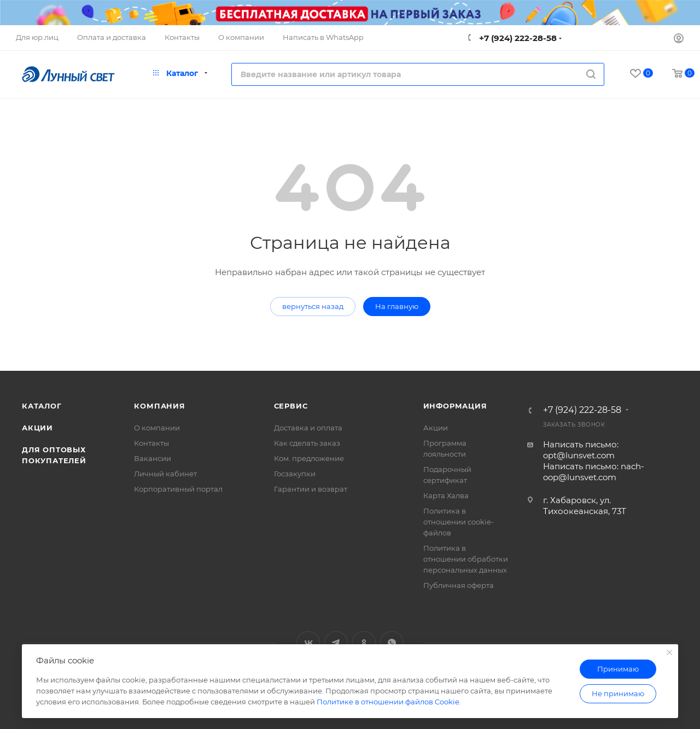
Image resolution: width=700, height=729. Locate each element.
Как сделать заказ (307, 443)
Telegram (336, 643)
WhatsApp (392, 643)
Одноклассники (364, 643)
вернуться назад (313, 306)
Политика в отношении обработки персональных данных (466, 559)
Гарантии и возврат (311, 489)
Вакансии (153, 458)
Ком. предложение (309, 458)
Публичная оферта (459, 585)
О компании (157, 428)
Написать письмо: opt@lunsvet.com (581, 450)
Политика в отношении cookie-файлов (459, 522)
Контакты (151, 443)
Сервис (291, 406)
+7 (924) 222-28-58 (517, 38)
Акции (37, 428)
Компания (159, 406)
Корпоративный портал (178, 489)
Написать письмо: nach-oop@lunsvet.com (594, 472)
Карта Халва (446, 495)
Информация (455, 406)
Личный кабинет (165, 474)
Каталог (42, 406)
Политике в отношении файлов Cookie (388, 702)
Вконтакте (308, 643)
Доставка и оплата (308, 428)
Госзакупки (295, 474)
